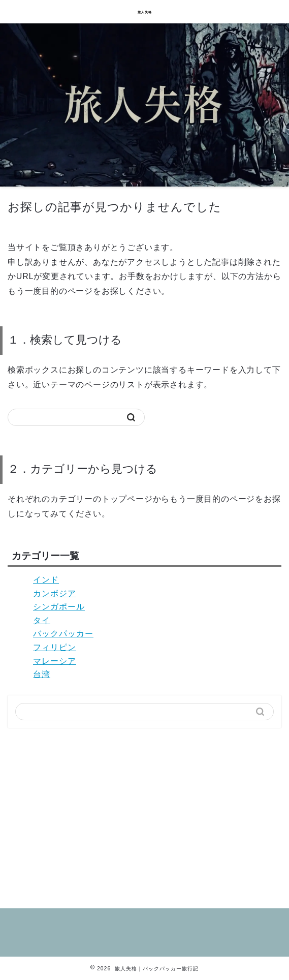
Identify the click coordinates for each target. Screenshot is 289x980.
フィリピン (55, 647)
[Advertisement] (144, 814)
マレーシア (55, 661)
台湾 (42, 674)
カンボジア (55, 593)
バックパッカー (63, 634)
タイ (42, 620)
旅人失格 (145, 12)
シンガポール (59, 607)
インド (46, 580)
